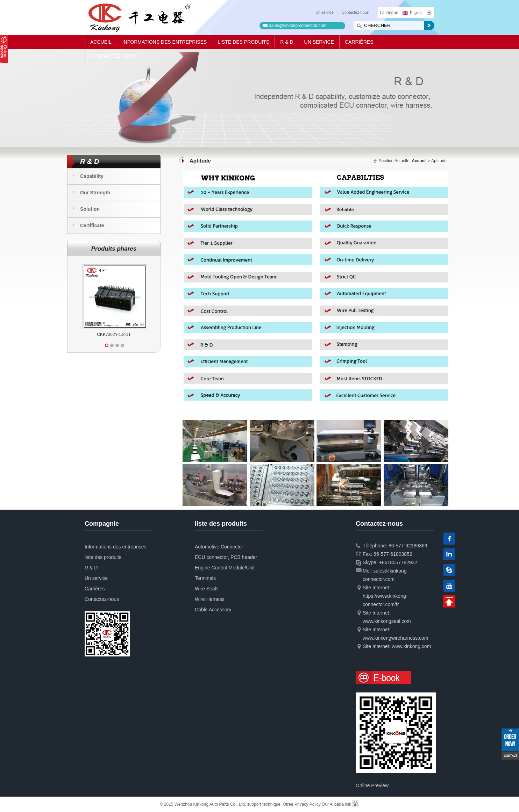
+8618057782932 (398, 562)
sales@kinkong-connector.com (298, 26)
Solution (90, 209)
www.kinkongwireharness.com (396, 638)
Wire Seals (207, 589)
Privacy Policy (308, 804)
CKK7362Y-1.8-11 (114, 335)
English (413, 13)
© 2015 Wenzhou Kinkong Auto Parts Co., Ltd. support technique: (221, 804)
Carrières (359, 42)
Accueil (101, 42)
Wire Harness (210, 599)
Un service (325, 12)
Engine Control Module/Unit (225, 568)
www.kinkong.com (411, 646)
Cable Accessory (213, 610)
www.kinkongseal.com (387, 621)
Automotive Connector (219, 547)
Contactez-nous (355, 12)
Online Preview (372, 785)
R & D (287, 42)
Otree (288, 804)
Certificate (92, 225)
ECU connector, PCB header (226, 557)
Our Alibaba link (336, 804)
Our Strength (95, 193)
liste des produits (243, 42)
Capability (92, 176)
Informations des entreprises (165, 42)
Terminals (205, 578)
